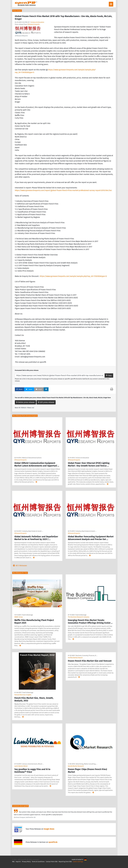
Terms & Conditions (38, 862)
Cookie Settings (78, 862)
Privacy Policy (26, 862)
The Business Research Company (79, 617)
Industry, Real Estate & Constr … (33, 531)
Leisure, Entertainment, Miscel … (33, 764)
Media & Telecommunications (32, 458)
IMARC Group (19, 617)
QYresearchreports (34, 24)
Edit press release (46, 402)
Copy (109, 375)
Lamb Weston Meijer (21, 766)
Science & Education (38, 22)
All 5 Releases (20, 566)
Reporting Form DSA (65, 862)
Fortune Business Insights (23, 695)
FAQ (13, 862)
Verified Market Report (75, 658)
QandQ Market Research (76, 766)
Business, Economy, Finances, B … (87, 655)
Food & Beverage (27, 615)
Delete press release (25, 402)
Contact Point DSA (52, 862)
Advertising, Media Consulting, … (87, 764)
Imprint (18, 862)
